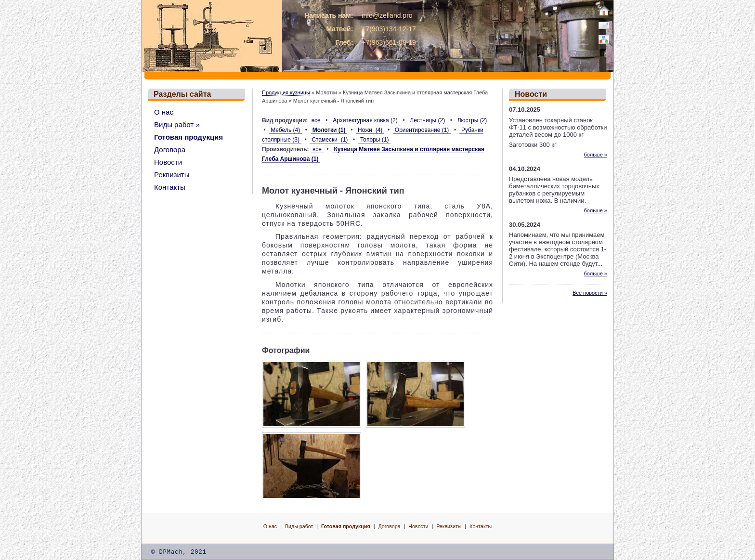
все (316, 120)
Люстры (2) (472, 120)
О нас (164, 112)
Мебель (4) (285, 130)
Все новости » (590, 293)
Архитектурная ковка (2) (365, 120)
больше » (596, 155)
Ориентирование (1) (422, 130)
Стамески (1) (330, 140)
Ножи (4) (370, 130)
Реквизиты (172, 175)
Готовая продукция (189, 137)
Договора (170, 150)
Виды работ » (177, 124)
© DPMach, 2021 (179, 552)
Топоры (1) (375, 140)
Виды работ (299, 526)
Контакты (170, 187)
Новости (168, 162)
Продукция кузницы (286, 92)
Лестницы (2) (427, 120)
